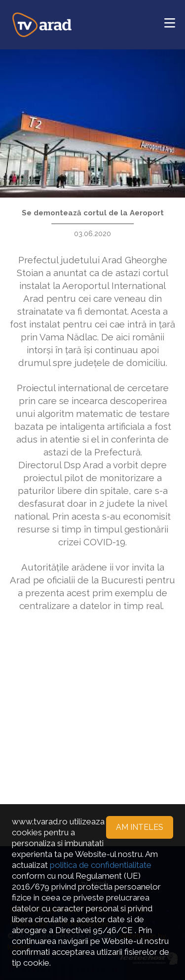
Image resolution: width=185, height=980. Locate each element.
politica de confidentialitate (101, 865)
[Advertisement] (92, 719)
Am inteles (140, 827)
